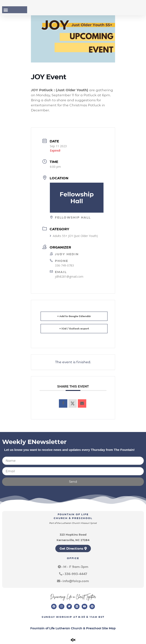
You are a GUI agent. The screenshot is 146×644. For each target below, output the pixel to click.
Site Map (109, 628)
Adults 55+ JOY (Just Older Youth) (74, 236)
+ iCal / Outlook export (74, 329)
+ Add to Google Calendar (74, 316)
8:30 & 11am (88, 617)
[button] (6, 10)
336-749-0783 (64, 265)
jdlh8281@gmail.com (69, 276)
